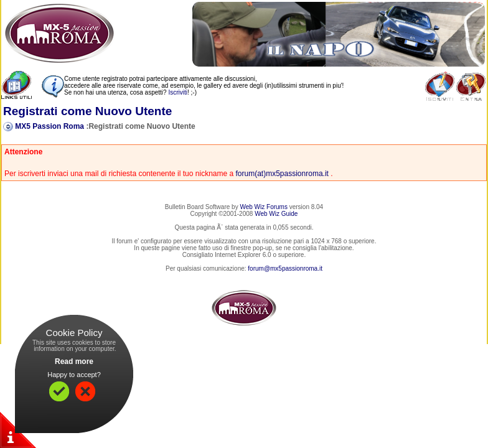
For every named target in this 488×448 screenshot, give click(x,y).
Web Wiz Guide (276, 214)
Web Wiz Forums (264, 207)
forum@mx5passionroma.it (285, 268)
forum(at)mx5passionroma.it (282, 174)
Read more (74, 362)
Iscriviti (178, 92)
